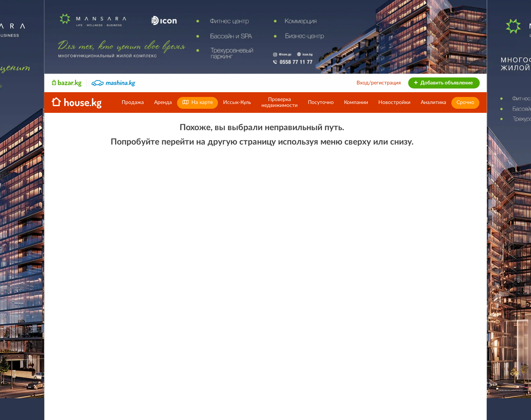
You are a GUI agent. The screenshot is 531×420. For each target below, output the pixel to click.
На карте (197, 102)
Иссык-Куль (237, 103)
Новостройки (394, 103)
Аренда (163, 103)
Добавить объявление (443, 83)
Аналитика (433, 103)
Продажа (133, 103)
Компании (356, 103)
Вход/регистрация (379, 83)
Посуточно (321, 103)
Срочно (465, 103)
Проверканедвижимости (280, 103)
